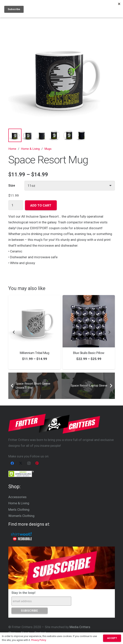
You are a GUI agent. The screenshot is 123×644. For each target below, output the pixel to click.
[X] (21, 463)
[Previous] (14, 332)
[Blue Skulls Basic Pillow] (89, 321)
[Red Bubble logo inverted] (22, 539)
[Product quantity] (16, 205)
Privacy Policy (39, 640)
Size (12, 185)
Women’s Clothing (21, 516)
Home (12, 149)
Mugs (48, 149)
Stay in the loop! (23, 593)
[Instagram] (29, 463)
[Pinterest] (37, 463)
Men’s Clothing (19, 510)
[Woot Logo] (21, 534)
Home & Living (30, 149)
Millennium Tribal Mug (34, 353)
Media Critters (80, 627)
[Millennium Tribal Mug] (34, 321)
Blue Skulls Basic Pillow (89, 353)
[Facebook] (12, 463)
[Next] (109, 332)
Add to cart (41, 205)
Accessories (17, 497)
